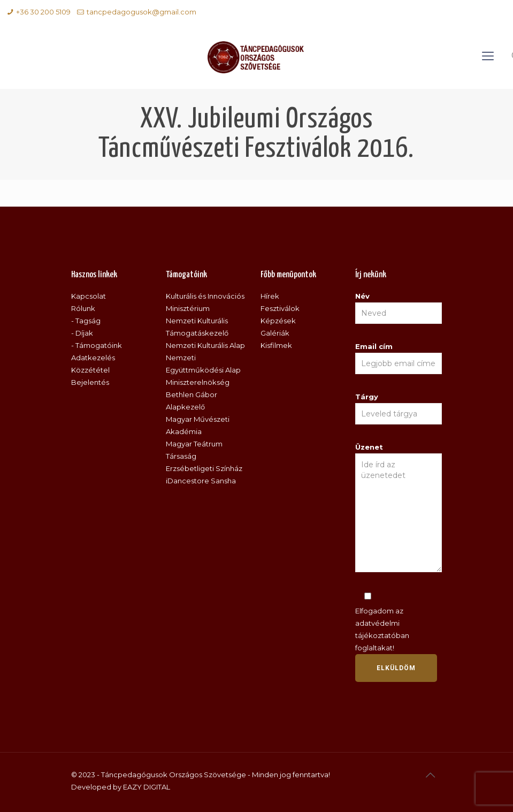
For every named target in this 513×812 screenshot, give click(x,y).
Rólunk (83, 308)
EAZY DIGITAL (147, 787)
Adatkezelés (93, 358)
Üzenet (399, 507)
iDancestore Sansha (201, 481)
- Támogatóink (97, 345)
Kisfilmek (276, 345)
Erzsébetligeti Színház (204, 468)
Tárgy (399, 408)
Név (399, 308)
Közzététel (90, 370)
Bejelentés (90, 382)
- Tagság (86, 321)
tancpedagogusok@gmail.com (141, 12)
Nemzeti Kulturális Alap (205, 345)
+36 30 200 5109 (43, 12)
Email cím (399, 358)
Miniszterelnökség (198, 382)
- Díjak (82, 333)
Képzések (278, 321)
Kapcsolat (89, 296)
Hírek (270, 296)
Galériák (275, 333)
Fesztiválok (280, 308)
